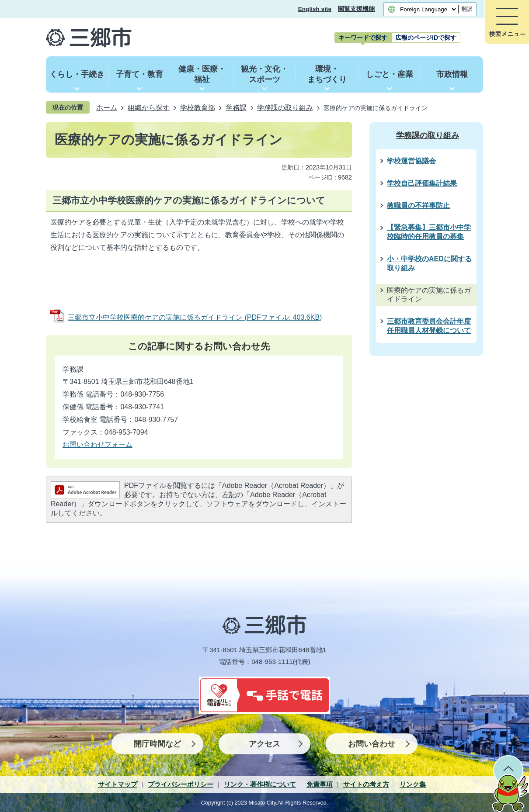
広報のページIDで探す (426, 38)
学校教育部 (198, 107)
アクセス (264, 744)
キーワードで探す (363, 38)
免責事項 (320, 784)
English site (315, 9)
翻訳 (467, 9)
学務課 (236, 107)
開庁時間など (157, 744)
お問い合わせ (372, 744)
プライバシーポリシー (181, 784)
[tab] (363, 38)
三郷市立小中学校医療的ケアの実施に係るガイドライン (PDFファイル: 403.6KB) (195, 317)
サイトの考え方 (366, 784)
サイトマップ (118, 784)
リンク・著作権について (260, 784)
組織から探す (149, 107)
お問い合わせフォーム (97, 444)
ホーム (107, 107)
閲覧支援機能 (356, 9)
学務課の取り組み (285, 107)
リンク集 (413, 784)
